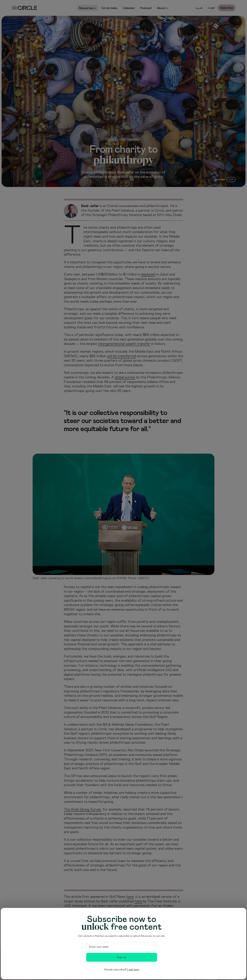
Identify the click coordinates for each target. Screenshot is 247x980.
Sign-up (122, 957)
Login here (133, 970)
